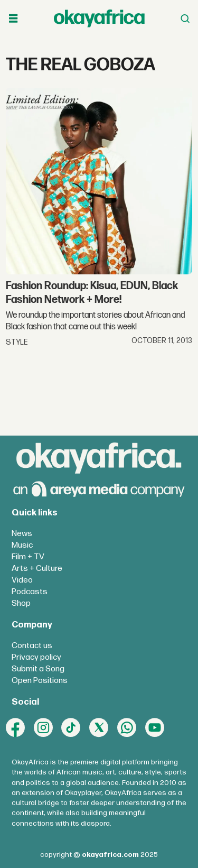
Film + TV (28, 557)
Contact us (32, 646)
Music (22, 545)
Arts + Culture (37, 569)
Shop (21, 603)
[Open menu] (13, 19)
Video (22, 580)
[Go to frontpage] (99, 18)
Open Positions (40, 681)
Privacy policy (36, 657)
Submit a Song (38, 669)
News (22, 534)
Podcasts (30, 592)
